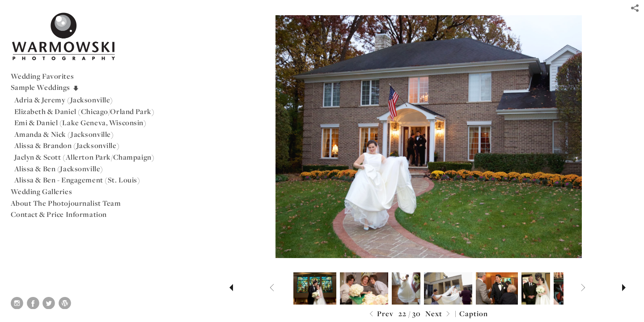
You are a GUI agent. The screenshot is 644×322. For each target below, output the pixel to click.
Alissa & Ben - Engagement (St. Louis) (77, 180)
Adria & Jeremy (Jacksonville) (64, 100)
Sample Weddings (45, 87)
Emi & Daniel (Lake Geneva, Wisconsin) (80, 123)
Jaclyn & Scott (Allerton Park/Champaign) (85, 157)
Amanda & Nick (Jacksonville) (64, 134)
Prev (380, 314)
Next (439, 314)
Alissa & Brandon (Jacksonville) (67, 145)
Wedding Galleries (42, 191)
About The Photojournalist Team (66, 203)
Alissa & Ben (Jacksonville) (59, 169)
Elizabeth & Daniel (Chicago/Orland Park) (85, 111)
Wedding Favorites (42, 76)
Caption (474, 314)
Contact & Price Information (59, 214)
